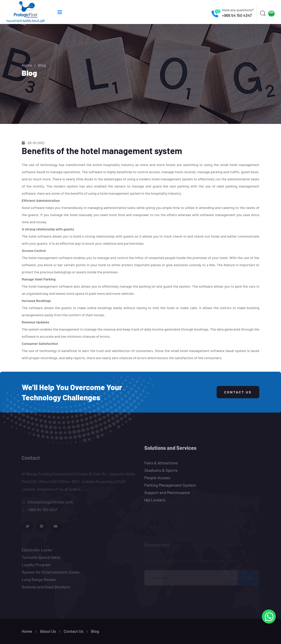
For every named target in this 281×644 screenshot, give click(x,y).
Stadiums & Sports (161, 473)
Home (27, 65)
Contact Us (238, 392)
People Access (157, 481)
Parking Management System (170, 488)
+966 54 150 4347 (237, 15)
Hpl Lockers (155, 503)
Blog (95, 631)
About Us (48, 631)
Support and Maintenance (167, 495)
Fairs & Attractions (161, 466)
